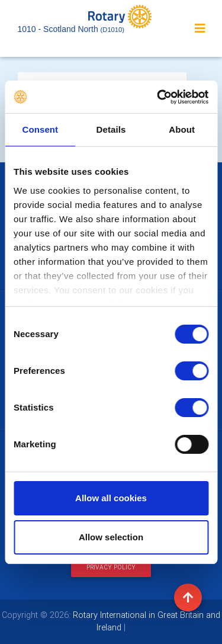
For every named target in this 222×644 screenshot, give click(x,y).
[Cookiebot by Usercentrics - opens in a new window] (158, 97)
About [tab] (182, 129)
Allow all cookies (111, 498)
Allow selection (111, 537)
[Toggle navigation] (200, 28)
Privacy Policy (111, 567)
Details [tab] (111, 129)
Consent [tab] (40, 129)
